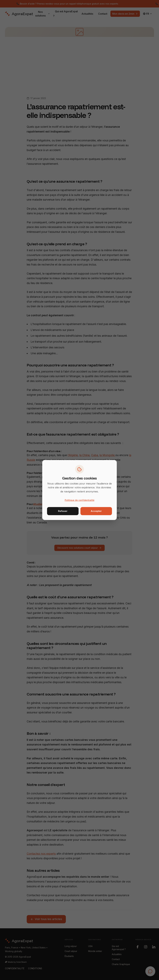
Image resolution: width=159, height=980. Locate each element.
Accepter (96, 511)
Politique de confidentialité (80, 500)
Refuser (63, 511)
